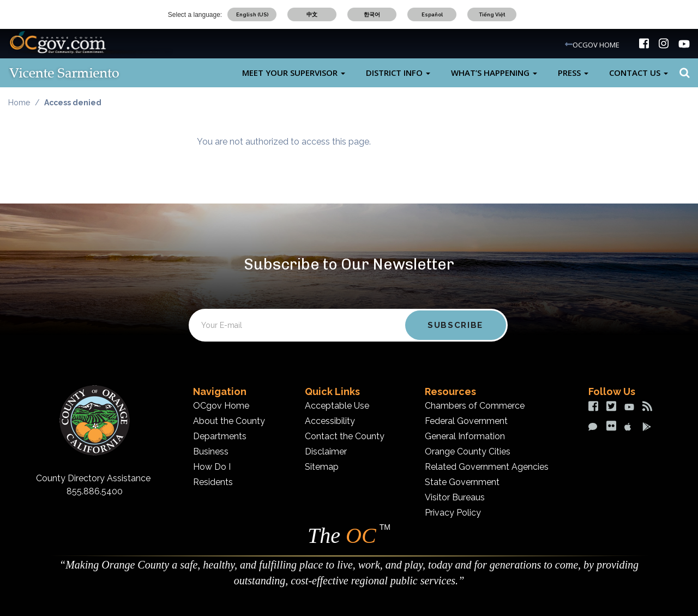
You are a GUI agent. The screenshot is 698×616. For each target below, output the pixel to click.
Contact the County (345, 436)
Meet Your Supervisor (294, 73)
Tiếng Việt (492, 14)
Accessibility (330, 421)
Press (573, 73)
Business (211, 451)
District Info (398, 73)
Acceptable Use (337, 406)
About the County (229, 421)
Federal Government (466, 421)
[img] (644, 43)
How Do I (212, 467)
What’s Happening (494, 73)
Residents (213, 482)
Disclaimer (326, 451)
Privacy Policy (453, 513)
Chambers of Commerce (475, 406)
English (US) (252, 14)
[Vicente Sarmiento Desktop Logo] (82, 73)
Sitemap (322, 467)
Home (19, 103)
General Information (465, 436)
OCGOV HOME (596, 45)
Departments (220, 436)
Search (683, 73)
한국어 (372, 14)
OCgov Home (221, 406)
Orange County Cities (468, 451)
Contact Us (639, 73)
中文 (312, 14)
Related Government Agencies (487, 467)
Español (432, 14)
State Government (462, 482)
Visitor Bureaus (455, 497)
